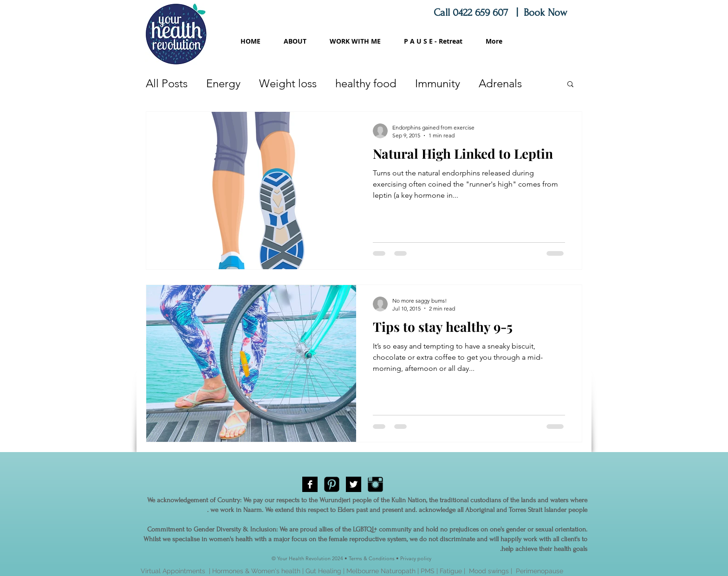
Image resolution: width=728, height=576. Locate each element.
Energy (223, 83)
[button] (570, 85)
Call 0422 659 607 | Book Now (502, 13)
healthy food (366, 83)
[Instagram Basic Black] (375, 484)
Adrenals (500, 83)
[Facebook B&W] (310, 484)
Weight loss (288, 83)
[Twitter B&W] (354, 484)
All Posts (167, 83)
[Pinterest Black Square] (332, 484)
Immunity (438, 83)
